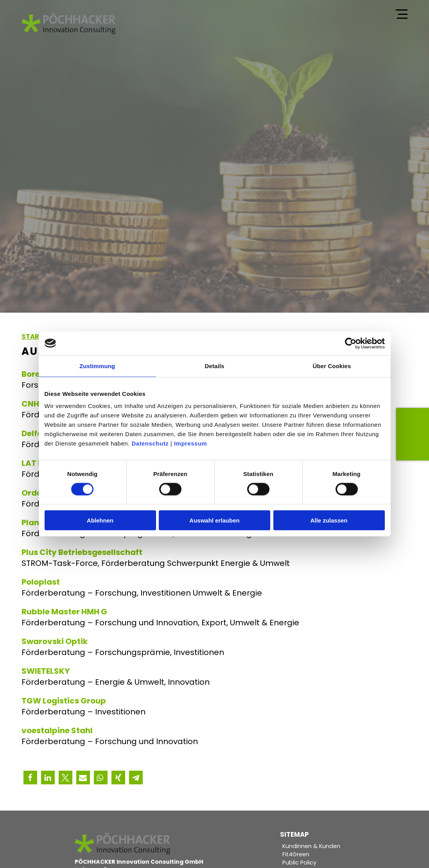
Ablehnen (100, 520)
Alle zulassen (329, 520)
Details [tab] (215, 366)
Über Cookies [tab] (332, 366)
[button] (30, 778)
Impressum (191, 443)
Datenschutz (150, 443)
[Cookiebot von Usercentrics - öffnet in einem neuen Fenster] (351, 343)
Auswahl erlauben (214, 520)
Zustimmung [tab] (97, 366)
